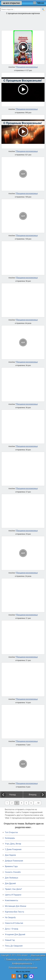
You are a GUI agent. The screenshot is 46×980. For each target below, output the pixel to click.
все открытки (11, 3)
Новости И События (14, 923)
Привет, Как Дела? (13, 889)
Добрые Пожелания (14, 861)
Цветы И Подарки (13, 895)
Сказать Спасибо (13, 872)
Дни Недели (10, 855)
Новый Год (10, 940)
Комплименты (11, 900)
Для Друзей (10, 883)
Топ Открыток (11, 832)
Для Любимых (12, 878)
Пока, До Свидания (14, 946)
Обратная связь (38, 955)
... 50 (37, 803)
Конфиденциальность (22, 963)
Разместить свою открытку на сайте (23, 959)
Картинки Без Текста (14, 912)
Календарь (10, 838)
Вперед (33, 795)
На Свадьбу (10, 917)
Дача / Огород (12, 929)
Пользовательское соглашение (23, 967)
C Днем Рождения (13, 849)
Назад (12, 795)
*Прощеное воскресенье (27, 67)
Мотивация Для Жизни (16, 906)
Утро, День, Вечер (13, 844)
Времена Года (11, 866)
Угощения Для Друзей (15, 934)
